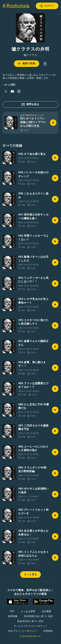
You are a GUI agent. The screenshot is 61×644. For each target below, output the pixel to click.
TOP (12, 611)
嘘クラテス (31, 55)
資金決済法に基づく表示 (30, 621)
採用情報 (13, 616)
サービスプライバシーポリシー (30, 626)
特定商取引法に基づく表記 (39, 616)
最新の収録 (26, 64)
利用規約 (48, 631)
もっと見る (30, 574)
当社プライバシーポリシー (22, 631)
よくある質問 (28, 611)
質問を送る (30, 104)
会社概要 (47, 611)
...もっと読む (9, 85)
